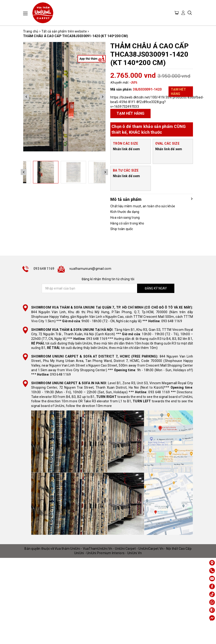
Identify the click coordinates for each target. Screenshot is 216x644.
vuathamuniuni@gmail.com (90, 269)
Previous (26, 97)
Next (103, 97)
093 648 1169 (44, 269)
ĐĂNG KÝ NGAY (156, 288)
